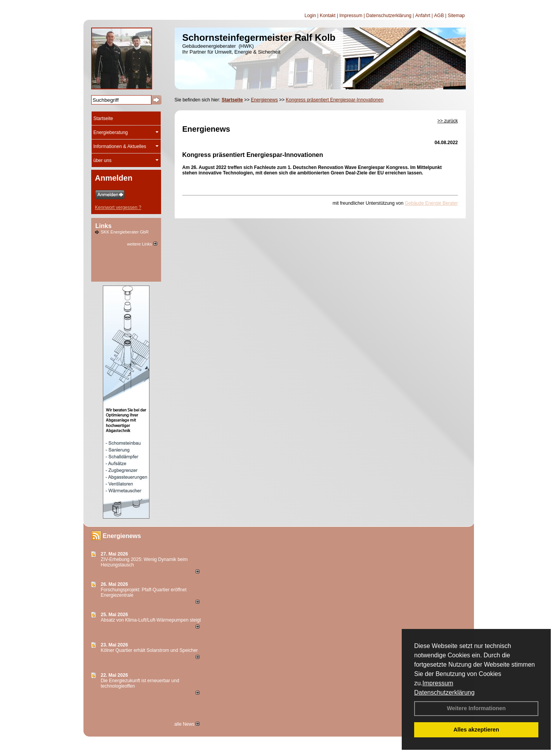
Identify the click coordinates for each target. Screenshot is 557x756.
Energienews (122, 536)
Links (104, 226)
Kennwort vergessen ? (118, 207)
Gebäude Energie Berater (431, 203)
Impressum (438, 683)
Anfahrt (423, 16)
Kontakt (328, 16)
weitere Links (142, 244)
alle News (187, 724)
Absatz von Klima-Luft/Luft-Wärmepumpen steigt (151, 620)
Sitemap (456, 16)
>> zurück (448, 121)
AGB (439, 16)
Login (310, 16)
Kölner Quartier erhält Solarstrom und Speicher (149, 650)
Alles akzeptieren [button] (476, 730)
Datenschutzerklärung (444, 692)
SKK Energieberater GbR (125, 232)
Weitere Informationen (476, 708)
